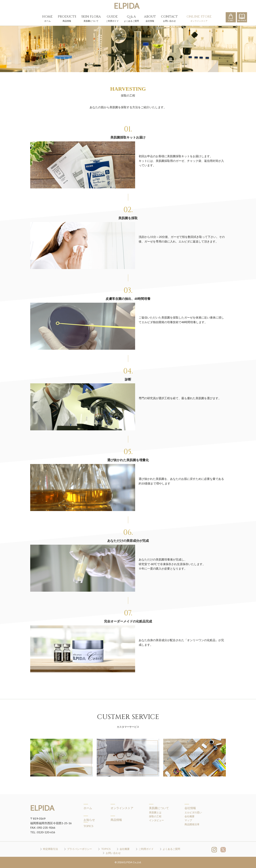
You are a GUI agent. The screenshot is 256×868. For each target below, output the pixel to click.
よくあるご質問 (171, 849)
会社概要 (190, 816)
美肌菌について (159, 808)
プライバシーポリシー (79, 849)
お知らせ (89, 820)
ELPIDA (127, 6)
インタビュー (156, 820)
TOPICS (88, 826)
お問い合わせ (113, 853)
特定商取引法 (50, 849)
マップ (188, 820)
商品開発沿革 (192, 824)
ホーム (88, 808)
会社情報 (190, 808)
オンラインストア (122, 808)
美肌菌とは (155, 812)
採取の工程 (155, 816)
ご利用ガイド (146, 849)
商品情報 (116, 820)
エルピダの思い (193, 812)
